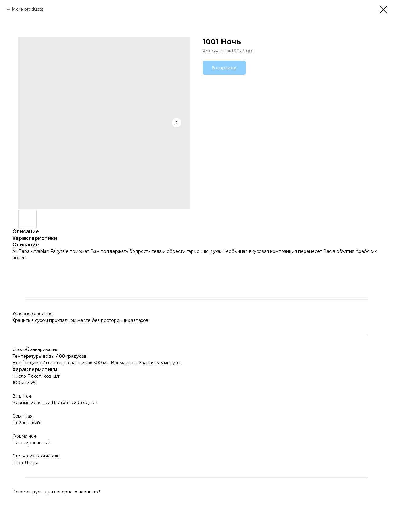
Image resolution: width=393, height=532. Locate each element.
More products (27, 9)
